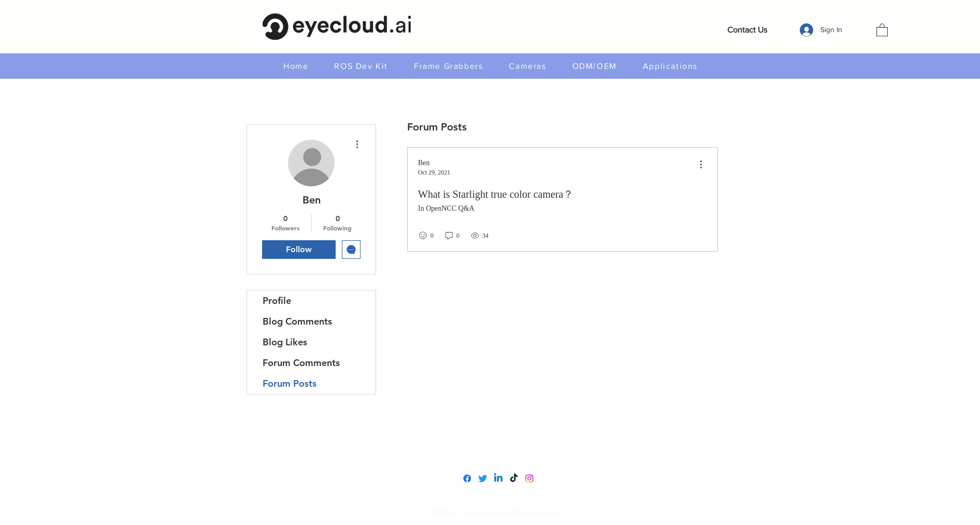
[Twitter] (483, 478)
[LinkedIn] (498, 478)
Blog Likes (285, 342)
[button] (882, 30)
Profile (277, 301)
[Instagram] (529, 478)
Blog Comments (297, 321)
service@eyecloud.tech (493, 454)
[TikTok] (514, 478)
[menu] (701, 165)
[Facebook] (467, 478)
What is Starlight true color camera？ (496, 194)
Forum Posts (290, 383)
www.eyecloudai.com (490, 432)
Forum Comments (301, 363)
